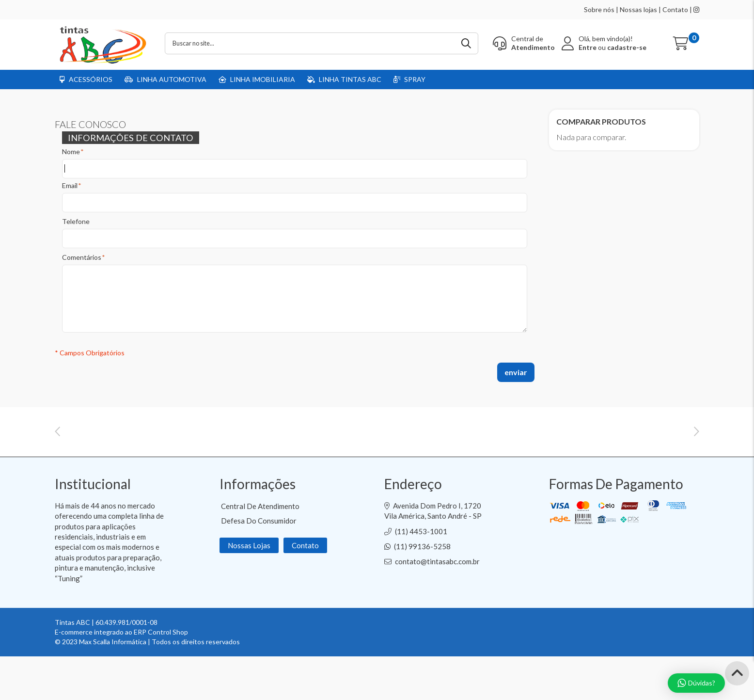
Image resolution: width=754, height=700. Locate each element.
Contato (675, 9)
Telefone (76, 221)
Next (697, 449)
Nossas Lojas (249, 589)
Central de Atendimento (260, 550)
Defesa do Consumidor (259, 564)
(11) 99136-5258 (422, 590)
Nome (71, 152)
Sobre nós (599, 9)
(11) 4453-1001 (421, 575)
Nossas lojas (638, 9)
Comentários (82, 257)
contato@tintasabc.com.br (437, 605)
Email (70, 186)
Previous (57, 449)
